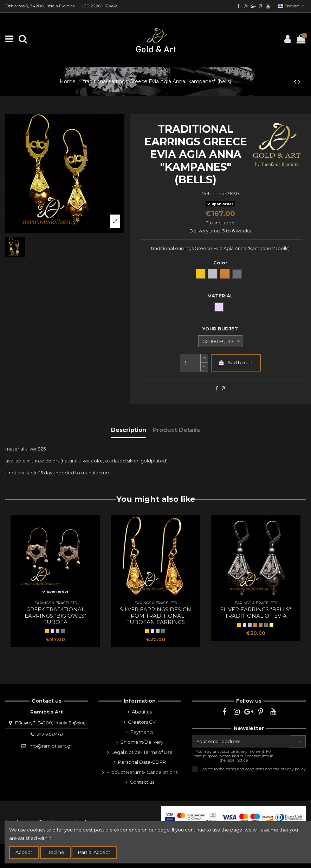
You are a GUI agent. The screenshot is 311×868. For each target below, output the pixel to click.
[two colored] (271, 625)
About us (142, 712)
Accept (24, 852)
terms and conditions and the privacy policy (266, 769)
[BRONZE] (255, 625)
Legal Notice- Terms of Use (142, 752)
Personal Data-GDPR (142, 762)
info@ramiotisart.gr (50, 746)
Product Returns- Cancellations (142, 772)
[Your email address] (241, 741)
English (292, 6)
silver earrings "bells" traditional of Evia (256, 613)
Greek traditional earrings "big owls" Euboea (55, 616)
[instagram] (246, 6)
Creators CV (142, 722)
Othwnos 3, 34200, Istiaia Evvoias (40, 6)
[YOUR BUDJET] (220, 341)
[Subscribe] (298, 741)
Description (129, 430)
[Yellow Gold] (47, 631)
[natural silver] (58, 631)
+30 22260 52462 (99, 6)
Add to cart (236, 362)
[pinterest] (260, 6)
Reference (214, 193)
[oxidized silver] (63, 631)
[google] (253, 6)
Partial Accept (94, 852)
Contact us (142, 782)
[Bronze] (261, 625)
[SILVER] (52, 631)
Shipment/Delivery (142, 742)
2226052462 (50, 734)
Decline (55, 852)
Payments (142, 732)
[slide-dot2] (204, 358)
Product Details (176, 430)
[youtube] (268, 6)
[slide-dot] (204, 367)
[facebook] (238, 6)
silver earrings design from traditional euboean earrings (155, 616)
